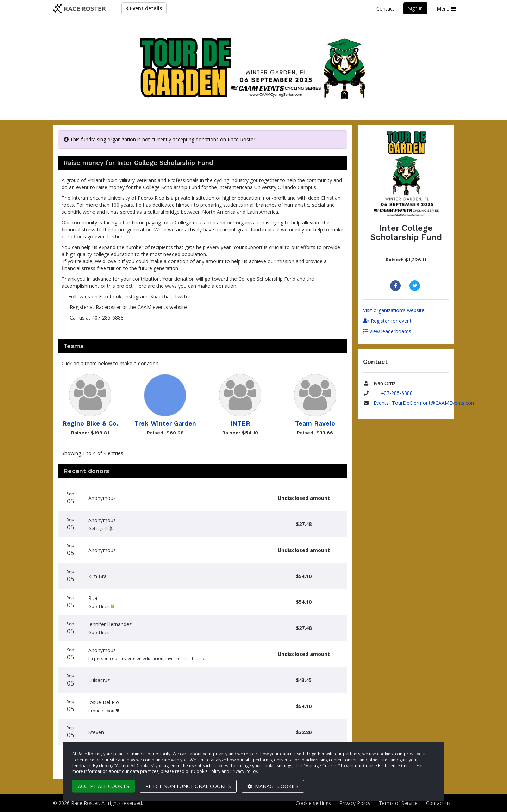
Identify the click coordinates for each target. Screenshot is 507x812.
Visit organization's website (394, 310)
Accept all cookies (104, 786)
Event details (144, 8)
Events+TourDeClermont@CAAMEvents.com (425, 403)
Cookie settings (313, 803)
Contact (385, 9)
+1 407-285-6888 (393, 393)
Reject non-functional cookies (188, 786)
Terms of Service (398, 803)
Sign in (415, 8)
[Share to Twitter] (416, 286)
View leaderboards (387, 331)
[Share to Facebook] (396, 286)
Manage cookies (273, 786)
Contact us (438, 803)
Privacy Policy (355, 803)
